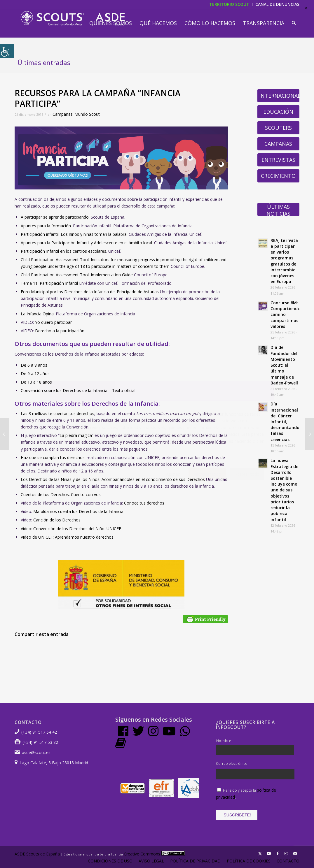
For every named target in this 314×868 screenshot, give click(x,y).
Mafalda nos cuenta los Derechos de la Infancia (78, 511)
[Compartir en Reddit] (192, 651)
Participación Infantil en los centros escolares (63, 251)
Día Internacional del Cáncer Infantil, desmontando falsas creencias (285, 421)
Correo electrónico (232, 764)
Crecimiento (278, 176)
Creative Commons (154, 854)
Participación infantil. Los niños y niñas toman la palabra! (74, 234)
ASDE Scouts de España (37, 854)
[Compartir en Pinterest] (98, 651)
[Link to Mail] (295, 853)
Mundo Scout (87, 114)
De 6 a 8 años (34, 365)
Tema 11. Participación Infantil (49, 283)
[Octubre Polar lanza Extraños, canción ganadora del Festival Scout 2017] (5, 434)
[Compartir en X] (50, 651)
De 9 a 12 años (35, 374)
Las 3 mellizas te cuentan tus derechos (57, 413)
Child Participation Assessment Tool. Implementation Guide (77, 275)
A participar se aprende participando (55, 217)
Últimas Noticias (278, 210)
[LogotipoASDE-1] (73, 19)
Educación (278, 112)
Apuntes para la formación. (46, 226)
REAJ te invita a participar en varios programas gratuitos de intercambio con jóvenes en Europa (284, 261)
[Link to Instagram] (286, 853)
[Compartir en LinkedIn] (121, 651)
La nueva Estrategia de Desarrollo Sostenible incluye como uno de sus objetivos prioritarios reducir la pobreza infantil (284, 490)
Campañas (63, 114)
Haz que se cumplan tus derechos (53, 457)
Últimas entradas (44, 62)
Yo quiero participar (53, 322)
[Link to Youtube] (269, 853)
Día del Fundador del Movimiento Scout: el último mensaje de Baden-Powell (284, 365)
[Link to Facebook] (278, 853)
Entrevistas (278, 160)
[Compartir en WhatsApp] (74, 651)
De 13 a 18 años (36, 382)
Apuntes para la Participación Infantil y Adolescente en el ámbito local (86, 243)
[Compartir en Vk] (169, 651)
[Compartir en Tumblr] (145, 651)
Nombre (224, 741)
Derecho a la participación (60, 331)
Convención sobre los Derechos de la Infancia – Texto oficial (78, 390)
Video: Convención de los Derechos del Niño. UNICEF (71, 529)
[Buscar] (294, 23)
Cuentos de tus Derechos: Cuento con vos (61, 494)
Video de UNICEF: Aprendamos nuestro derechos (67, 537)
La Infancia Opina (37, 314)
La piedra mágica (76, 435)
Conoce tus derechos (144, 503)
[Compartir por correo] (216, 651)
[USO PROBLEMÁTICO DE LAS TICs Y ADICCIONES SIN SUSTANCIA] (309, 434)
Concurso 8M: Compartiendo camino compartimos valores (285, 314)
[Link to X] (260, 853)
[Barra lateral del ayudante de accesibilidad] (7, 51)
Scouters (278, 128)
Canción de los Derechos (57, 520)
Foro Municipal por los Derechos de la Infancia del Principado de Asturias (90, 292)
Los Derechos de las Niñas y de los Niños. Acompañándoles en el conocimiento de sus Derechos (113, 479)
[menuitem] (111, 23)
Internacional (279, 96)
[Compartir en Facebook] (27, 651)
